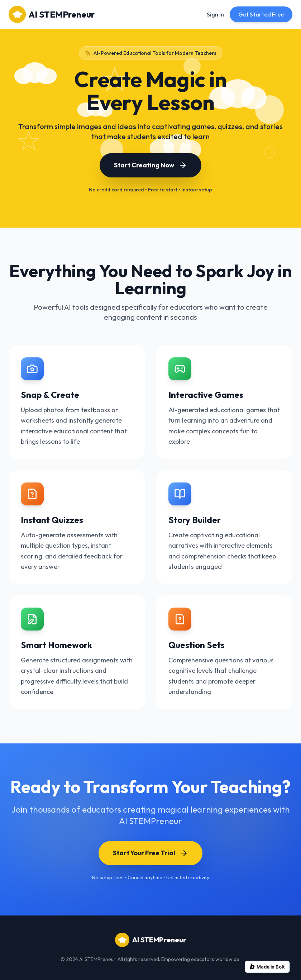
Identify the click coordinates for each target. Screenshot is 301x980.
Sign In (215, 14)
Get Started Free (261, 14)
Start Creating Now (150, 165)
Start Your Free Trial (150, 853)
